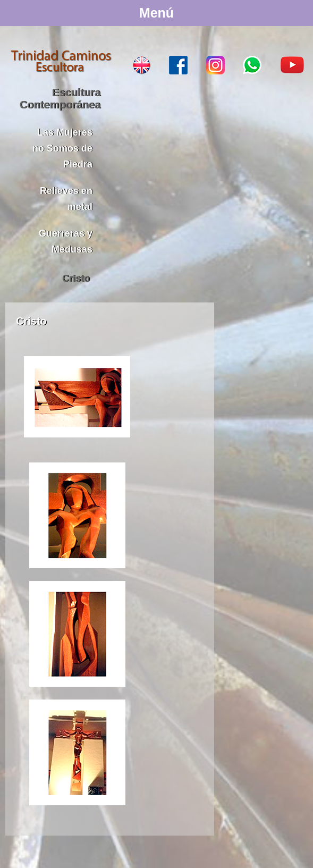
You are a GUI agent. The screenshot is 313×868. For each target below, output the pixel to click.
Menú (156, 13)
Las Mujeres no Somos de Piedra (62, 148)
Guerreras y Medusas (66, 241)
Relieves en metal (66, 199)
